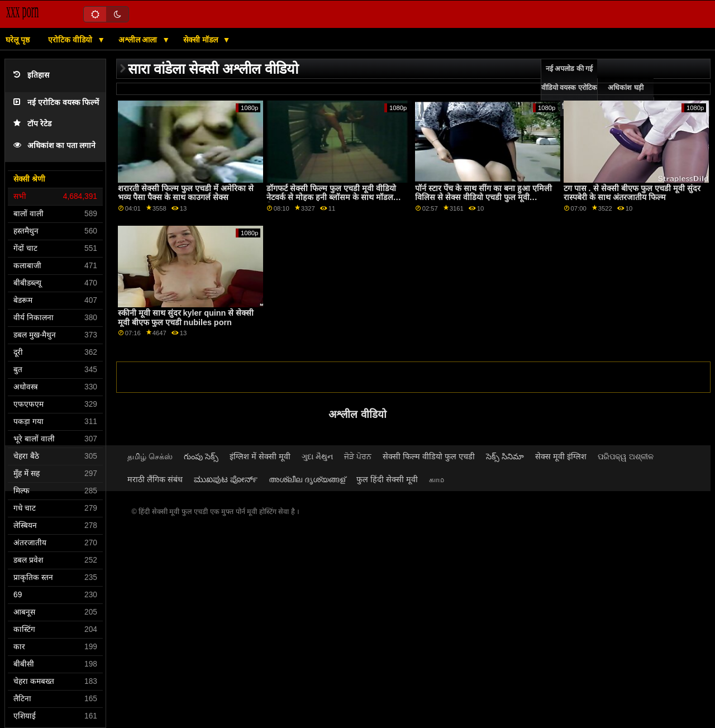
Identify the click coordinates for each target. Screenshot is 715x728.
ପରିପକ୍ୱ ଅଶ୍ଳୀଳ (626, 456)
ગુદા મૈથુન (317, 456)
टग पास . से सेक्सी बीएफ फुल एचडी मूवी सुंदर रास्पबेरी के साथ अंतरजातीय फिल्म (632, 193)
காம (437, 479)
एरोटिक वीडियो (71, 40)
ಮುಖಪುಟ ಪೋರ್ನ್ (226, 479)
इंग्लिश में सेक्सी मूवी (260, 456)
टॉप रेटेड (32, 124)
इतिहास (31, 75)
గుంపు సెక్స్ (201, 456)
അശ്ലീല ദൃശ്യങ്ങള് (307, 479)
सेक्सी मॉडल (202, 40)
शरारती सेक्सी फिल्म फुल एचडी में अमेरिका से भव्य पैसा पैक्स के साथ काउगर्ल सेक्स (186, 193)
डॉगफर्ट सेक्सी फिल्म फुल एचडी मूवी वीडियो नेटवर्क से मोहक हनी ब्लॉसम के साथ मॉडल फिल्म (331, 198)
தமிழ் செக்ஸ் (150, 456)
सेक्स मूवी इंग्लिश (561, 456)
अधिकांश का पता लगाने (54, 146)
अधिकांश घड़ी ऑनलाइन (625, 97)
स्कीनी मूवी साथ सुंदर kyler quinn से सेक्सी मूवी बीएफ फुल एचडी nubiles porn (186, 318)
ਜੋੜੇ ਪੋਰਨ (358, 456)
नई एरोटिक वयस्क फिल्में (56, 103)
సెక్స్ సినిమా (505, 456)
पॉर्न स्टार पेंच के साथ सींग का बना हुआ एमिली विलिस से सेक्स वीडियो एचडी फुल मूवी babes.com (483, 198)
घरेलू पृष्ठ (18, 40)
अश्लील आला (139, 40)
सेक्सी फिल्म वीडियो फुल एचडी (429, 456)
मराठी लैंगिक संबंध (155, 479)
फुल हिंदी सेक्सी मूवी (387, 479)
